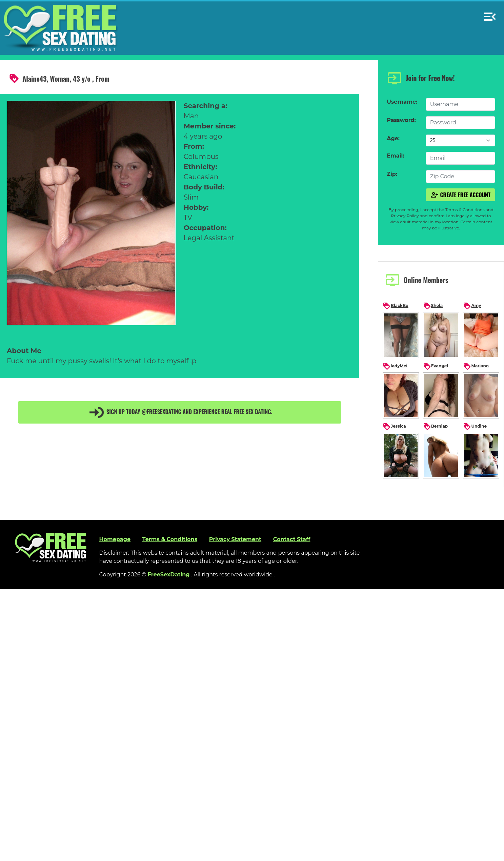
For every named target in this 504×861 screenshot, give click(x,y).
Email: (395, 156)
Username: (402, 102)
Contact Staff (292, 539)
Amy (472, 306)
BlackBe (396, 306)
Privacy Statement (235, 539)
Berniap (435, 427)
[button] (490, 14)
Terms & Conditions (170, 539)
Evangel (436, 366)
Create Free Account (461, 195)
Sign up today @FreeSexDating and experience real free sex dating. (180, 412)
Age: (393, 138)
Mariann (476, 366)
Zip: (392, 174)
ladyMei (395, 366)
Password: (401, 120)
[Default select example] (460, 140)
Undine (475, 427)
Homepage (115, 539)
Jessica (394, 427)
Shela (433, 306)
